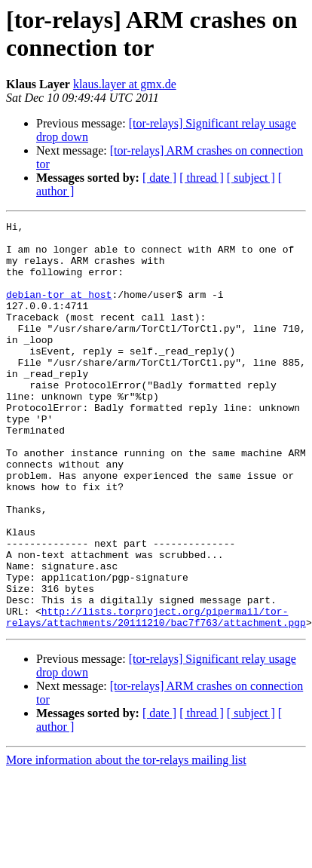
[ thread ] (202, 178)
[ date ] (159, 178)
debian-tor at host (59, 310)
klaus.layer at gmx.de (125, 84)
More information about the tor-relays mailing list (126, 841)
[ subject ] (251, 178)
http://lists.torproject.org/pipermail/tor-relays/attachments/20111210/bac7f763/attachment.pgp (156, 697)
